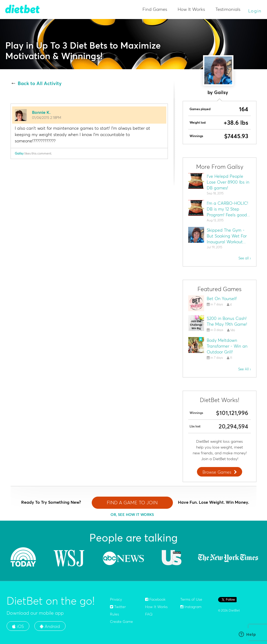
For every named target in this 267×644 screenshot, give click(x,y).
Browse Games (220, 472)
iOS (18, 626)
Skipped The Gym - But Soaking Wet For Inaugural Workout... (227, 236)
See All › (245, 369)
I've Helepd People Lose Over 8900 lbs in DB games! (228, 182)
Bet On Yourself (222, 298)
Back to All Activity (40, 83)
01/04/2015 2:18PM (47, 118)
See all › (245, 258)
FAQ (149, 614)
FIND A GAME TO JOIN (132, 503)
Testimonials (228, 9)
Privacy (116, 599)
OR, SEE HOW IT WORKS (132, 515)
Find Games (155, 9)
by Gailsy (218, 92)
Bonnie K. (41, 112)
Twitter (118, 607)
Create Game (121, 622)
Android (50, 626)
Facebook (155, 599)
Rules (114, 614)
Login (255, 11)
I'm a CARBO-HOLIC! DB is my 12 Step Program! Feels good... (228, 209)
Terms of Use (191, 599)
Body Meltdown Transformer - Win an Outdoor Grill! (227, 346)
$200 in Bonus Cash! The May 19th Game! (227, 321)
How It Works (191, 9)
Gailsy (19, 153)
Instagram (191, 607)
